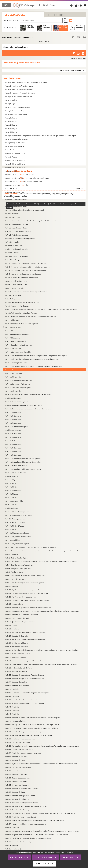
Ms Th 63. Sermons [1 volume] (16, 774)
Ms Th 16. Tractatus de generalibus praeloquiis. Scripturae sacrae (28, 608)
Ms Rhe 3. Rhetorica (12, 214)
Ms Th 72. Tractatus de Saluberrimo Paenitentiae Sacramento (26, 806)
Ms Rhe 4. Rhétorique (12, 217)
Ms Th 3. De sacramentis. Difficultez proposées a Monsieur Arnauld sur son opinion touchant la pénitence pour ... (42, 561)
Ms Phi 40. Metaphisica (13, 451)
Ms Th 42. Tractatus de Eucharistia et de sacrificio (22, 700)
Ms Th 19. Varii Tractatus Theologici (17, 618)
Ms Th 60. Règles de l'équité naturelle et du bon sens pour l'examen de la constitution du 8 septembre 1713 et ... (42, 764)
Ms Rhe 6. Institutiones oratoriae (16, 224)
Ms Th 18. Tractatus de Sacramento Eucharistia (21, 615)
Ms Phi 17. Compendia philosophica (17, 370)
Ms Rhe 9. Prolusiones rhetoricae (16, 235)
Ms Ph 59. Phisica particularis (15, 519)
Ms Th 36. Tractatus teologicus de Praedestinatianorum (24, 679)
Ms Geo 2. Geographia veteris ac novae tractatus (22, 302)
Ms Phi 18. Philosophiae (13, 373)
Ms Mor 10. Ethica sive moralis (15, 182)
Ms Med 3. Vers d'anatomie (14, 288)
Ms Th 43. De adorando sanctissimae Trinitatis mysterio (24, 703)
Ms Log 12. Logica (11, 121)
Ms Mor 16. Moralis (11, 203)
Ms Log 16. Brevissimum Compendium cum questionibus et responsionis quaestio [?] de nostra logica (40, 136)
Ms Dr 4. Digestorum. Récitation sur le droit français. (23, 274)
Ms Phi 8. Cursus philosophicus (16, 341)
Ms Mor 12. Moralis (11, 189)
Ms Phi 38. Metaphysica (13, 444)
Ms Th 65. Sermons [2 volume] (16, 781)
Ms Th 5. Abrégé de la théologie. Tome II (19, 568)
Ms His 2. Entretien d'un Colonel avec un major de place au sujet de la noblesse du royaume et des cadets (42, 551)
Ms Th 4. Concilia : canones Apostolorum (19, 565)
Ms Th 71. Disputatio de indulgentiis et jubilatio (21, 803)
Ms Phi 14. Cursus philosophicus (16, 363)
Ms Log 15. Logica (11, 132)
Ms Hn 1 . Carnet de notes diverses (17, 306)
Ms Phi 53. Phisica (11, 498)
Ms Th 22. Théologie (12, 629)
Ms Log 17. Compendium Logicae (16, 139)
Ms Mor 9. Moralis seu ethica (15, 178)
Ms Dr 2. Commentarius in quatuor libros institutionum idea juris (27, 267)
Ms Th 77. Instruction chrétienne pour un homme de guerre (25, 824)
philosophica (27, 37)
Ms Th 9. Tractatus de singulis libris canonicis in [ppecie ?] (25, 583)
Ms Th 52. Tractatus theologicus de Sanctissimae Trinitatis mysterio (28, 735)
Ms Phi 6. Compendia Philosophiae (17, 334)
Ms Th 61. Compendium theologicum (18, 767)
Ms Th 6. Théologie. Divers (14, 572)
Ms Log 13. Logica (11, 125)
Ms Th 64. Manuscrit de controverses (17, 778)
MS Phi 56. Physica (11, 508)
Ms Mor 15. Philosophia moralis (16, 199)
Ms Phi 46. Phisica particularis (15, 473)
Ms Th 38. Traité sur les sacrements (17, 686)
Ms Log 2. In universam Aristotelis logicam (20, 86)
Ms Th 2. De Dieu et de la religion (16, 558)
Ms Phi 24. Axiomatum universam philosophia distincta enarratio (28, 395)
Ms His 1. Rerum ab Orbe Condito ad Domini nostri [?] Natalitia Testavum (30, 547)
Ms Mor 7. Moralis (11, 171)
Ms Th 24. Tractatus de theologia (16, 636)
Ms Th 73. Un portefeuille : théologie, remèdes (21, 810)
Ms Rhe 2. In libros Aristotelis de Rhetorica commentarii (24, 210)
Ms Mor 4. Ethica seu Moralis (15, 160)
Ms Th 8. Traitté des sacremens (15, 579)
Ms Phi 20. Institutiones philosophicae (18, 380)
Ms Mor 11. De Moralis (12, 185)
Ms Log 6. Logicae (11, 100)
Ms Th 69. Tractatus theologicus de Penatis (20, 796)
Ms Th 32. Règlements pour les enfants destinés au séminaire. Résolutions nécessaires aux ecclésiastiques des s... (42, 664)
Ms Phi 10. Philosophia (13, 348)
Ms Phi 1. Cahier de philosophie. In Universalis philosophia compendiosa (30, 317)
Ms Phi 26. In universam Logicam (16, 402)
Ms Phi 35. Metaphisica (13, 434)
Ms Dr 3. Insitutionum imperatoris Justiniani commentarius (26, 270)
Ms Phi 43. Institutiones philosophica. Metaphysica (23, 462)
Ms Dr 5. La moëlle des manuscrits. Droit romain (21, 278)
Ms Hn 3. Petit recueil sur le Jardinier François (21, 313)
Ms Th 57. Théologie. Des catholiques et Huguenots (23, 753)
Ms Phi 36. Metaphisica (13, 437)
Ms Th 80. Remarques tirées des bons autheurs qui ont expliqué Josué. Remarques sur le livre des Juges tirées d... (42, 831)
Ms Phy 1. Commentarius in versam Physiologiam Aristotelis (26, 292)
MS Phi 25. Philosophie (13, 398)
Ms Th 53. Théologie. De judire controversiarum (21, 739)
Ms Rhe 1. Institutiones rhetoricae (16, 207)
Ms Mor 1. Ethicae (11, 150)
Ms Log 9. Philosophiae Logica (15, 111)
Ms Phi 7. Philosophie (12, 338)
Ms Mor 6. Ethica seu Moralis (15, 168)
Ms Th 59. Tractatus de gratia (15, 760)
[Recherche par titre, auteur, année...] (41, 20)
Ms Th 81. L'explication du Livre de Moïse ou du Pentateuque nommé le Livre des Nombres (36, 835)
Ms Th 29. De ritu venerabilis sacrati (17, 654)
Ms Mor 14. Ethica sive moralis (15, 196)
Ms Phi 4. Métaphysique (13, 327)
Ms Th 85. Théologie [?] (13, 849)
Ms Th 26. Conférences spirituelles (17, 643)
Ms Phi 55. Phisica (11, 505)
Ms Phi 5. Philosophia (12, 331)
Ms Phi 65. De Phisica (12, 540)
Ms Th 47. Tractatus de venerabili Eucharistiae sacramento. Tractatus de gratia (32, 718)
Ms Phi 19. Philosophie (13, 377)
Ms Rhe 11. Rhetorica (12, 242)
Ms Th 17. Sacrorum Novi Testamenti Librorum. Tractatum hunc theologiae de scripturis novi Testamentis (42, 611)
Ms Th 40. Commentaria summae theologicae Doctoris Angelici (27, 693)
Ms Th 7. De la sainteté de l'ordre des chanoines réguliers (25, 576)
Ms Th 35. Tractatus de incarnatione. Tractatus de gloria (24, 675)
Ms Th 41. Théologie (12, 696)
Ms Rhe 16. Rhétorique (13, 260)
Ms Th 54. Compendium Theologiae (17, 742)
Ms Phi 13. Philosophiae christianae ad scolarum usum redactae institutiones (32, 359)
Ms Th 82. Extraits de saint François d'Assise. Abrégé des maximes (28, 838)
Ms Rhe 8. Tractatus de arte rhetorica (18, 231)
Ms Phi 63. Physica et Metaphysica (17, 533)
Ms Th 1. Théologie (11, 554)
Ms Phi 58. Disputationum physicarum (18, 515)
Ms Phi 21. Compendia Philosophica (17, 384)
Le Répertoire (55, 15)
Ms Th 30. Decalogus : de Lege (15, 657)
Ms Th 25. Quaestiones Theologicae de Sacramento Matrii (25, 639)
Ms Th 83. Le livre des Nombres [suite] (18, 842)
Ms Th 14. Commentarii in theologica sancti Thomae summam (27, 600)
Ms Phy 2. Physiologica (13, 295)
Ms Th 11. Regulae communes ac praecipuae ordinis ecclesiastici (27, 590)
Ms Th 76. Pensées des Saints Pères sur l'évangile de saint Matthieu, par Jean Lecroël (34, 820)
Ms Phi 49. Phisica (11, 483)
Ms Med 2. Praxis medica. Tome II (16, 285)
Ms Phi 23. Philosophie (13, 391)
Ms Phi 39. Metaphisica (13, 448)
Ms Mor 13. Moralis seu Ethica (15, 192)
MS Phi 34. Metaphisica (13, 430)
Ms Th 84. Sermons (11, 845)
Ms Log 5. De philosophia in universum (18, 97)
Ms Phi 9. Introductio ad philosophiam (18, 345)
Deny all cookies (46, 857)
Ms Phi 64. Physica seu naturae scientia (19, 537)
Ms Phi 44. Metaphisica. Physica (16, 466)
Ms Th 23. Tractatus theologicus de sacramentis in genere (25, 632)
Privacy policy (44, 864)
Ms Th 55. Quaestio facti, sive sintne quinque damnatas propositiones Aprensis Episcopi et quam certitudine (42, 746)
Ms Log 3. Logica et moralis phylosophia (19, 89)
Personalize (71, 857)
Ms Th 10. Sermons (11, 586)
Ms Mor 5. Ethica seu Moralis (15, 164)
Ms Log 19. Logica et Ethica (14, 146)
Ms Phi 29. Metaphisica (13, 412)
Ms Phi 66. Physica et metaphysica (17, 544)
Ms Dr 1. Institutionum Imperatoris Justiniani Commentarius (26, 263)
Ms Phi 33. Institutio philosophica (16, 427)
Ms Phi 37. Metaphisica (13, 441)
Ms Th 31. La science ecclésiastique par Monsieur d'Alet (24, 661)
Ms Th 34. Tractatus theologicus (16, 671)
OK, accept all (19, 857)
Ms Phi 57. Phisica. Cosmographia (17, 512)
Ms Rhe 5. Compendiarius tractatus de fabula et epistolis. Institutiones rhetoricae (33, 221)
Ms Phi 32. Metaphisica (13, 423)
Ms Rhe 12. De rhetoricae (13, 246)
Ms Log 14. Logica (11, 128)
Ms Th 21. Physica (11, 625)
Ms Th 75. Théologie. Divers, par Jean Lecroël (21, 817)
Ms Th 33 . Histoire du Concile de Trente (19, 668)
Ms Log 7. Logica (11, 104)
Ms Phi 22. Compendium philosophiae (18, 388)
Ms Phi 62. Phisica (11, 529)
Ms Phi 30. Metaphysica (13, 416)
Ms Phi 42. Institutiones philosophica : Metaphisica (23, 458)
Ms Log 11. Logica (11, 118)
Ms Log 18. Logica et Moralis (15, 143)
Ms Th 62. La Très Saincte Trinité (16, 771)
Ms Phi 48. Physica (11, 480)
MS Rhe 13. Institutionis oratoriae (16, 249)
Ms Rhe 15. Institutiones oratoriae (17, 256)
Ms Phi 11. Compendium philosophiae (18, 352)
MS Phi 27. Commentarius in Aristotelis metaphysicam (24, 405)
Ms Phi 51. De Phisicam (13, 490)
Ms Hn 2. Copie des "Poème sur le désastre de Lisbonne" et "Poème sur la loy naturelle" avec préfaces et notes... (42, 309)
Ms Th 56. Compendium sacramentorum (19, 749)
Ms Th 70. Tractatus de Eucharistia (17, 799)
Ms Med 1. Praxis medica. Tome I (16, 281)
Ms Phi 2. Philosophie (12, 320)
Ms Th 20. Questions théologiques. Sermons (20, 622)
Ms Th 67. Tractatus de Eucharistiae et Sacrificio (22, 789)
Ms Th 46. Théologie (12, 714)
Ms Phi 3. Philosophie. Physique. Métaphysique (21, 324)
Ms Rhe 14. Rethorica (12, 253)
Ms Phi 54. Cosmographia (14, 501)
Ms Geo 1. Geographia (12, 299)
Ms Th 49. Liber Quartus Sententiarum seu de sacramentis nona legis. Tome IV (32, 725)
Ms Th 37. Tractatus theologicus (16, 682)
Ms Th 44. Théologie (12, 707)
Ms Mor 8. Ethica (10, 175)
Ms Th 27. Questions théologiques (16, 647)
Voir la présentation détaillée (70, 70)
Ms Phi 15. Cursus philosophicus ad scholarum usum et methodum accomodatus (33, 366)
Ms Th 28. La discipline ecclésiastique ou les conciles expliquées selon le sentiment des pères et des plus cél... (42, 650)
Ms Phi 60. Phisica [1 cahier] (15, 522)
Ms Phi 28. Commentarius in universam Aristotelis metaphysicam (28, 409)
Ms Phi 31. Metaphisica (13, 419)
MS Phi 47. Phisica (11, 476)
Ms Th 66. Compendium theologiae (17, 785)
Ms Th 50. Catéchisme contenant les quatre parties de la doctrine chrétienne (31, 728)
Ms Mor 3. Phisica (11, 157)
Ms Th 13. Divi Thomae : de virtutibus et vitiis (20, 597)
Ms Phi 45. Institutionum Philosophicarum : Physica (23, 469)
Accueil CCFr (6, 37)
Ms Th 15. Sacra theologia (14, 604)
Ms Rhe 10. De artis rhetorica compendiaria (20, 238)
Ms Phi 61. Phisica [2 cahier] (15, 526)
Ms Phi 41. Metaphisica (13, 455)
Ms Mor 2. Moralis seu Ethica (15, 153)
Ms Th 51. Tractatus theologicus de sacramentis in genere (25, 732)
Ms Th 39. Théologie (12, 689)
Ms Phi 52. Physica (11, 494)
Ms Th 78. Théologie (12, 828)
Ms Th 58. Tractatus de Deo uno (16, 757)
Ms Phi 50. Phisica (11, 487)
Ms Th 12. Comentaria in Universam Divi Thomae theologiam (26, 593)
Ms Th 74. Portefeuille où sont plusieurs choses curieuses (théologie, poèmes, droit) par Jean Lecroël (40, 813)
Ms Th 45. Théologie (12, 710)
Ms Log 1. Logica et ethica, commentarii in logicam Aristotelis (26, 82)
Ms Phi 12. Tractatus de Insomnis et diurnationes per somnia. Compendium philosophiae (36, 356)
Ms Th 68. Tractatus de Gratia (15, 792)
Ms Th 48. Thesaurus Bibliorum (16, 721)
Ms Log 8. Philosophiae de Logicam (17, 107)
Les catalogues (15, 15)
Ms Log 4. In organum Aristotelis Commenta (20, 93)
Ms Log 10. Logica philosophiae (16, 114)
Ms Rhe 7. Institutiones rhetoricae (16, 228)
